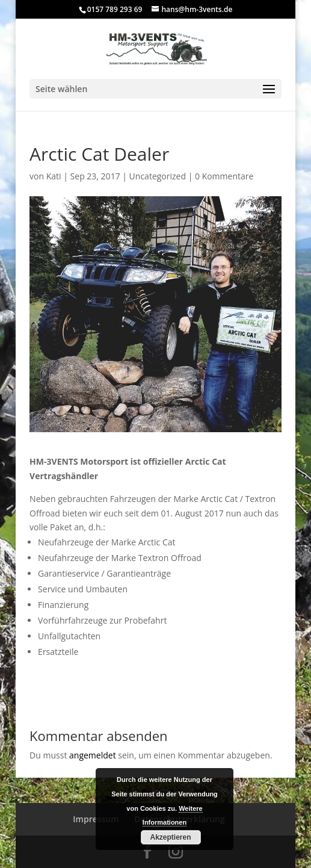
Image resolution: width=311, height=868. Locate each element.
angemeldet (93, 755)
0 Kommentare (224, 176)
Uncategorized (158, 176)
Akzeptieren (170, 837)
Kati (54, 176)
